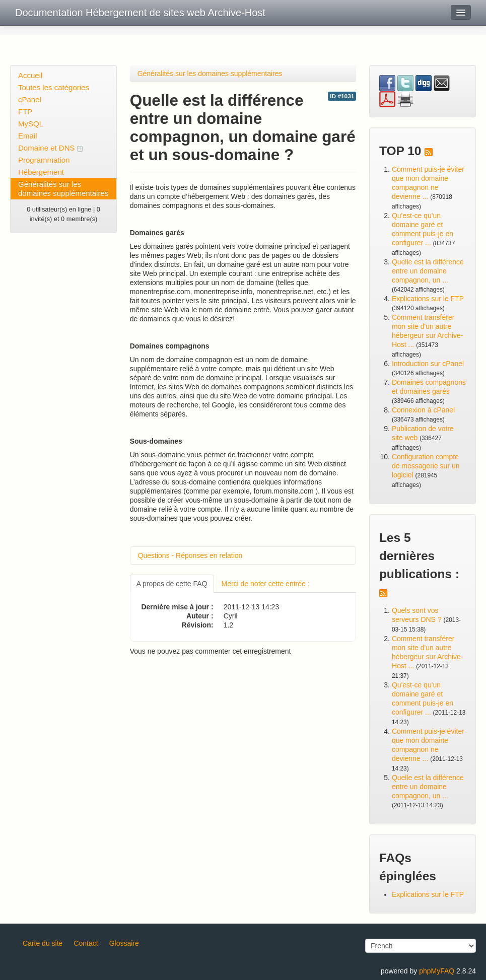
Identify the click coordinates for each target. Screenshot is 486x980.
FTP (25, 112)
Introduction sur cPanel (428, 364)
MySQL (31, 124)
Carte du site (43, 943)
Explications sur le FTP (428, 299)
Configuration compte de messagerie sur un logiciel (426, 466)
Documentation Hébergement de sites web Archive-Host (140, 13)
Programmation (44, 160)
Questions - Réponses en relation (190, 555)
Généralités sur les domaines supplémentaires (63, 189)
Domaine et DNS (50, 148)
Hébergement (41, 172)
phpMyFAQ (437, 971)
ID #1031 (342, 96)
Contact (86, 943)
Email (28, 136)
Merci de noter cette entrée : (266, 584)
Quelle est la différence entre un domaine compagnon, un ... (428, 271)
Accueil (30, 75)
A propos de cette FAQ (172, 584)
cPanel (30, 99)
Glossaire (124, 943)
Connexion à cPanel (423, 410)
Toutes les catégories (54, 87)
